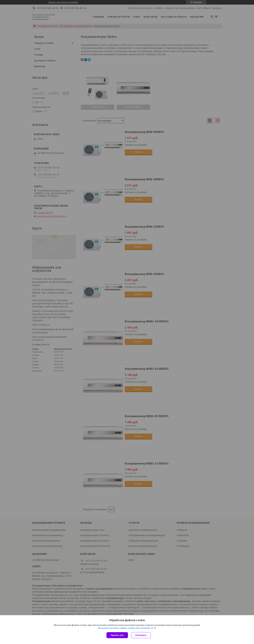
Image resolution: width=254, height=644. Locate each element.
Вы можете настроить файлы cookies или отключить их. (126, 628)
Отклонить (141, 635)
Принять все (117, 635)
